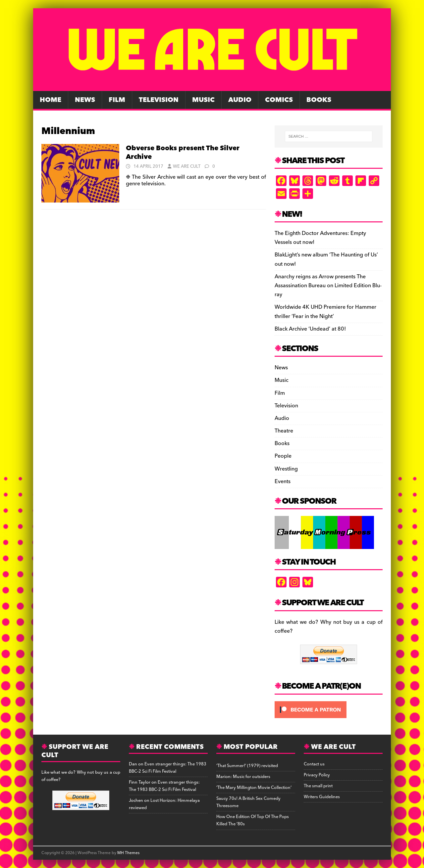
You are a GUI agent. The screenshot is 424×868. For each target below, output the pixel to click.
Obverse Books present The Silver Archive (183, 153)
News (85, 100)
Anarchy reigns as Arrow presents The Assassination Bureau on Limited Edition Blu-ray (328, 286)
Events (283, 481)
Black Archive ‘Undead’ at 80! (310, 329)
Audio (240, 100)
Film (117, 100)
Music (203, 100)
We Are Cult (187, 166)
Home (51, 100)
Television (159, 100)
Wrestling (286, 469)
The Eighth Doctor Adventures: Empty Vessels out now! (320, 238)
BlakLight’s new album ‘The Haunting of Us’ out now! (326, 259)
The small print (318, 786)
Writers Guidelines (322, 797)
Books (319, 100)
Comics (279, 100)
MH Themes (128, 853)
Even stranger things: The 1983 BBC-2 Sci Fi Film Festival (168, 768)
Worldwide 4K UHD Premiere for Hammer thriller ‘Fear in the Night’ (325, 312)
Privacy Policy (317, 775)
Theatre (284, 431)
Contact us (314, 764)
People (283, 456)
